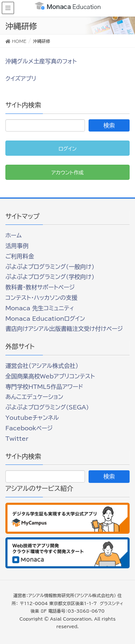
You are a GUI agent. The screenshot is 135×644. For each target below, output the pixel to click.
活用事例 (17, 246)
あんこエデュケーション (34, 397)
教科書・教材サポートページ (40, 287)
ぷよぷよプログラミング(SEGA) (47, 407)
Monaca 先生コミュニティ (40, 308)
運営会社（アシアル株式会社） (42, 366)
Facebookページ (29, 428)
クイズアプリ (21, 79)
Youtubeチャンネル (32, 418)
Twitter (17, 439)
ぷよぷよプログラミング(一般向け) (50, 267)
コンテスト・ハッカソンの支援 (41, 298)
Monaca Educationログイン (45, 319)
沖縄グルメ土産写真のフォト (41, 61)
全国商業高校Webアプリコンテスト (50, 376)
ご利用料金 (20, 256)
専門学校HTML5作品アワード (44, 387)
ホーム (13, 235)
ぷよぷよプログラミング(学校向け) (50, 277)
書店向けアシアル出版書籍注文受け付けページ (64, 329)
